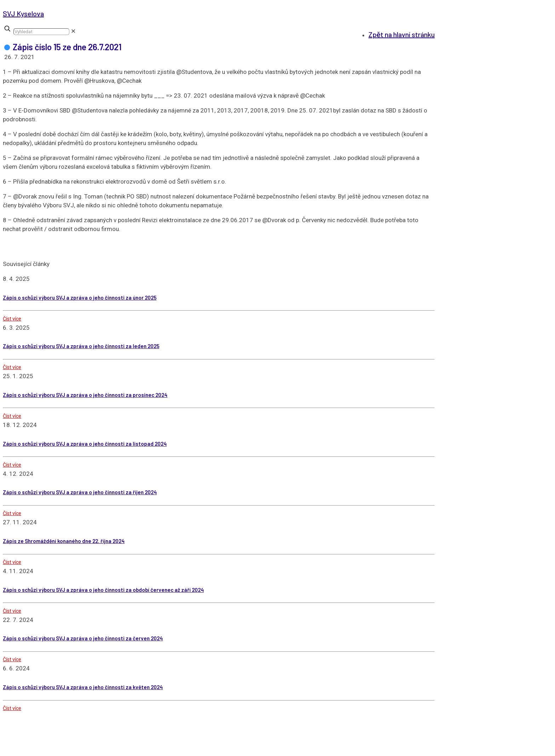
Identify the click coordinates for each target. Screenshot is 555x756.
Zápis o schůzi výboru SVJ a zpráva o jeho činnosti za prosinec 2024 (85, 395)
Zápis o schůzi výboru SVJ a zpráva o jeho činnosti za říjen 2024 (80, 492)
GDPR (420, 751)
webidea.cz (236, 751)
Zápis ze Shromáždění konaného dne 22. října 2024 (64, 541)
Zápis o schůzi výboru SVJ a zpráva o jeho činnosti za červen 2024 (83, 638)
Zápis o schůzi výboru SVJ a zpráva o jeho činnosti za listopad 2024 (85, 444)
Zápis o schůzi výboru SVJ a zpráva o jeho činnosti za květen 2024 (83, 687)
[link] (73, 31)
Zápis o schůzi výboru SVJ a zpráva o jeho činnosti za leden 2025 (81, 346)
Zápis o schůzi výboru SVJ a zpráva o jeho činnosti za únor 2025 (80, 298)
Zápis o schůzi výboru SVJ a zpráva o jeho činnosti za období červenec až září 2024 (103, 590)
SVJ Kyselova (23, 13)
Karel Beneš (286, 751)
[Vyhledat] (41, 32)
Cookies (397, 751)
